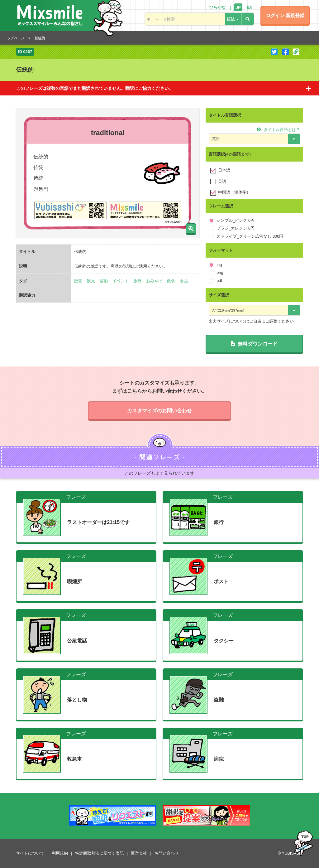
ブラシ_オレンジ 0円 (236, 228)
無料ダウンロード (254, 344)
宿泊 (104, 281)
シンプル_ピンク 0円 (236, 220)
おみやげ (154, 281)
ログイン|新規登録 (285, 15)
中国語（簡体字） (234, 192)
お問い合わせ (167, 853)
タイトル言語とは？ (278, 130)
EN (250, 7)
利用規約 (60, 853)
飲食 (171, 281)
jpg (219, 265)
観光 (91, 281)
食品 (184, 281)
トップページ (14, 38)
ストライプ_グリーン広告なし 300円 (250, 236)
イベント (121, 281)
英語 (222, 181)
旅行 (137, 281)
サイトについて (30, 853)
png (220, 272)
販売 (78, 281)
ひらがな (217, 7)
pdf (219, 281)
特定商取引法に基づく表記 (99, 853)
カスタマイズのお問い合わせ (159, 411)
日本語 (224, 170)
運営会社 (139, 853)
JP (238, 7)
